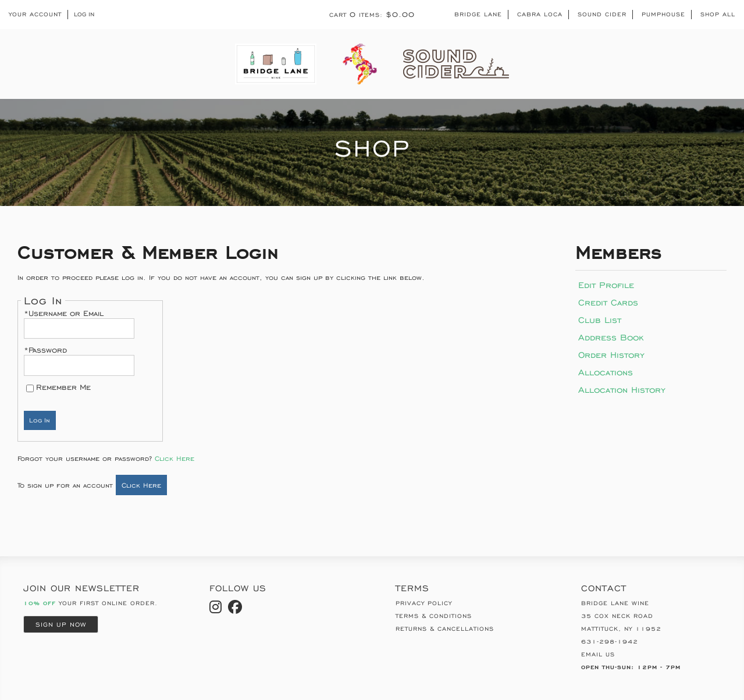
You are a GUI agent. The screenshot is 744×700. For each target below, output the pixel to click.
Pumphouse (663, 14)
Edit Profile (606, 285)
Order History (611, 355)
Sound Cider (602, 14)
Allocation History (622, 390)
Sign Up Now (61, 624)
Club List (600, 320)
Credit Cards (608, 302)
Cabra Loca (540, 14)
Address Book (611, 337)
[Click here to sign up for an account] (141, 485)
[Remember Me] (30, 388)
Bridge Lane (478, 14)
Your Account (35, 15)
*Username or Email (64, 313)
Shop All (718, 14)
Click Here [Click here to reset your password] (175, 458)
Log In (84, 15)
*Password (45, 350)
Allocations (606, 372)
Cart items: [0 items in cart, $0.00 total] (372, 15)
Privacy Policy (424, 603)
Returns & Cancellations (445, 629)
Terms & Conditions (434, 616)
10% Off (40, 603)
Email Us (598, 654)
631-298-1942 (610, 642)
